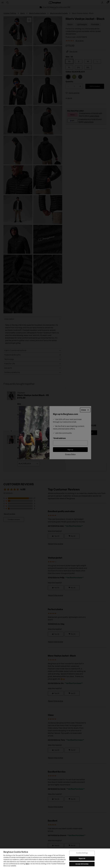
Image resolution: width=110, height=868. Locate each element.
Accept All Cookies (82, 864)
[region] (55, 858)
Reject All (82, 858)
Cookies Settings (82, 853)
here (27, 864)
